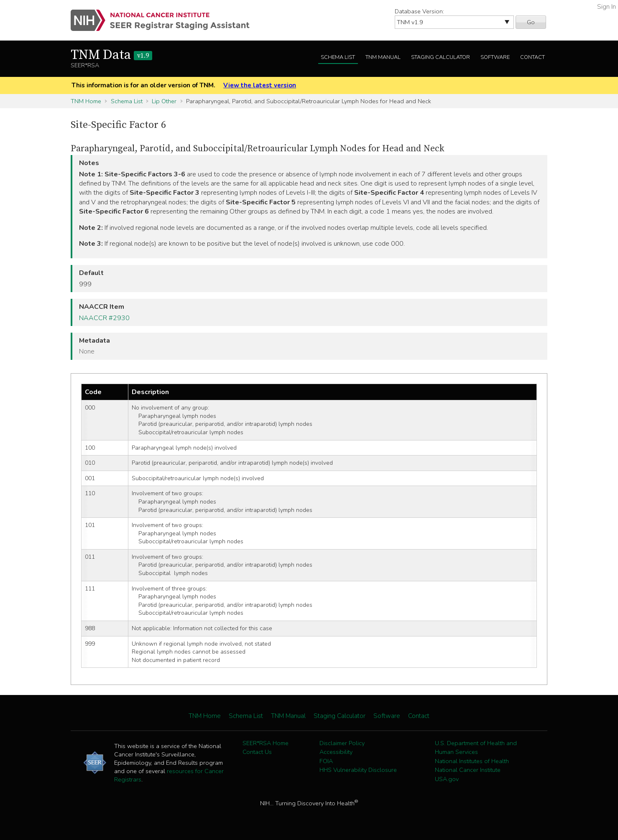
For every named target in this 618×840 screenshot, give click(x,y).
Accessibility (336, 752)
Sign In (607, 7)
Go (531, 22)
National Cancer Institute (468, 770)
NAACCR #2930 (104, 318)
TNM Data (111, 55)
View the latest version (260, 85)
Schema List (338, 57)
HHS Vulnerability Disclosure (358, 770)
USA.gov (447, 779)
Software (495, 57)
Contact (532, 57)
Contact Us (257, 752)
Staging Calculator (441, 57)
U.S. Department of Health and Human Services (476, 748)
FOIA (326, 761)
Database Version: (419, 11)
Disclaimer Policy (342, 743)
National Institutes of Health (472, 761)
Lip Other (164, 101)
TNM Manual (383, 57)
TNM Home (86, 101)
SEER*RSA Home (266, 743)
